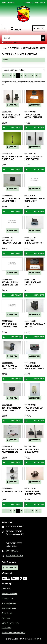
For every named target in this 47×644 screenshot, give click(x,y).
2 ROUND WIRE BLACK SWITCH (32, 451)
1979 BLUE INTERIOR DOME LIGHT (35, 200)
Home (4, 3)
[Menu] (5, 28)
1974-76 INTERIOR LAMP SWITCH (11, 116)
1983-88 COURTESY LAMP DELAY (34, 409)
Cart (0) (39, 28)
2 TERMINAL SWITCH (12, 491)
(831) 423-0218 (12, 551)
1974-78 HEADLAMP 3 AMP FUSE (12, 158)
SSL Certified (10, 568)
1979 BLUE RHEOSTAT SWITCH (11, 242)
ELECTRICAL (15, 48)
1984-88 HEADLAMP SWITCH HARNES (12, 451)
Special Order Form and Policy (14, 633)
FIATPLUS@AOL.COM (15, 556)
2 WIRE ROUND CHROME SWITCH (33, 493)
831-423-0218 (39, 3)
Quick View (12, 105)
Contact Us (11, 3)
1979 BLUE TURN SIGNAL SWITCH (10, 283)
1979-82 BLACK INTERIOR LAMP (10, 325)
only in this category (11, 42)
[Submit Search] (43, 38)
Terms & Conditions (10, 594)
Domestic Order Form (10, 623)
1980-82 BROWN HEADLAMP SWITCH (34, 367)
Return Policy (7, 613)
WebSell (38, 639)
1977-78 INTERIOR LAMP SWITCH (33, 158)
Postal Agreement (9, 603)
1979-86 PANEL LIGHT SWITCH (9, 367)
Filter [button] (6, 60)
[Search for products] (21, 38)
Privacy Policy (7, 599)
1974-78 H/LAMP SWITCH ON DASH (33, 116)
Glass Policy (7, 628)
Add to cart (12, 128)
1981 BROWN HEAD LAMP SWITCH (11, 409)
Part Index (6, 618)
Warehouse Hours (9, 608)
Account (16, 28)
